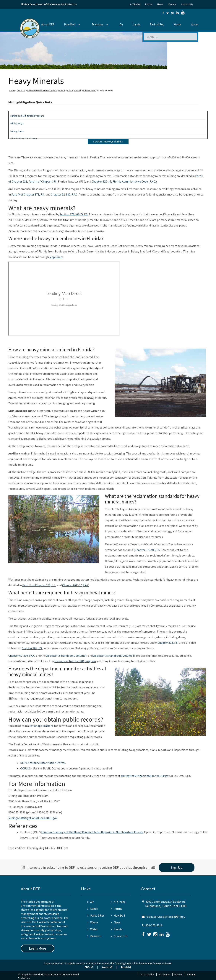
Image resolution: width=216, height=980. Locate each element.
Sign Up (177, 867)
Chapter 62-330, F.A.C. (64, 194)
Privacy (178, 974)
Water (195, 24)
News (160, 4)
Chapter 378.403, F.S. (148, 550)
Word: (107, 967)
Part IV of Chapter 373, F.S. (28, 194)
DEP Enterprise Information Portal (43, 763)
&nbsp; (64, 299)
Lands (137, 24)
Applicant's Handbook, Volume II (114, 656)
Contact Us (187, 4)
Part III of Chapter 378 (43, 181)
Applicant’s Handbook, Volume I (66, 656)
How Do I (70, 24)
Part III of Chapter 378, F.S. (39, 585)
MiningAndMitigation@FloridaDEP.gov (145, 776)
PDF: (89, 967)
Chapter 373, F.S (168, 643)
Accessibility (147, 974)
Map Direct (56, 257)
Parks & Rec (157, 24)
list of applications (41, 726)
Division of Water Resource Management (46, 90)
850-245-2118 (154, 925)
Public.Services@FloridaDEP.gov (165, 917)
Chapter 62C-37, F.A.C (76, 585)
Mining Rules (17, 131)
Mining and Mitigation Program (82, 90)
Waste (177, 24)
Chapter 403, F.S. (32, 648)
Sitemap (192, 974)
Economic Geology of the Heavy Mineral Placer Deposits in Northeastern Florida (92, 832)
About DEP (48, 24)
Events (172, 4)
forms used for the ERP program (75, 661)
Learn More (38, 948)
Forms (149, 4)
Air (121, 24)
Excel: (126, 967)
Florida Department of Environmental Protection (49, 4)
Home (12, 90)
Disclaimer (164, 974)
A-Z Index (135, 4)
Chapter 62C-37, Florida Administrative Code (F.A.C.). (124, 181)
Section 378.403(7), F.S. (74, 214)
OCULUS (25, 768)
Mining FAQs (17, 123)
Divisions (98, 24)
